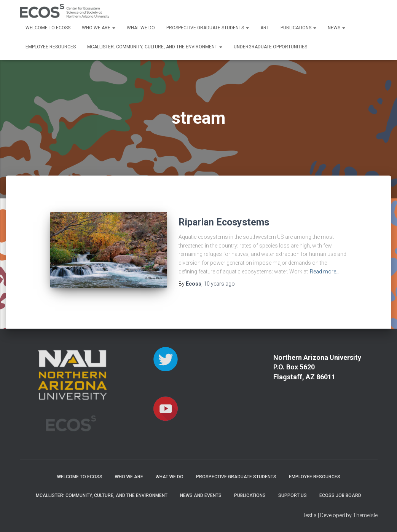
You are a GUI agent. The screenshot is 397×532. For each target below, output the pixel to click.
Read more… (325, 272)
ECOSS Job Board (340, 495)
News (336, 28)
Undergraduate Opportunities (270, 47)
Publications (298, 28)
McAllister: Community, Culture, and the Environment (155, 47)
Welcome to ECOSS (48, 28)
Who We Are (99, 28)
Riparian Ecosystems (224, 222)
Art (265, 28)
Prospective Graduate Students (208, 28)
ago (219, 284)
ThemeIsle (365, 515)
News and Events (201, 495)
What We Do (141, 28)
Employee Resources (51, 47)
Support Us (293, 495)
